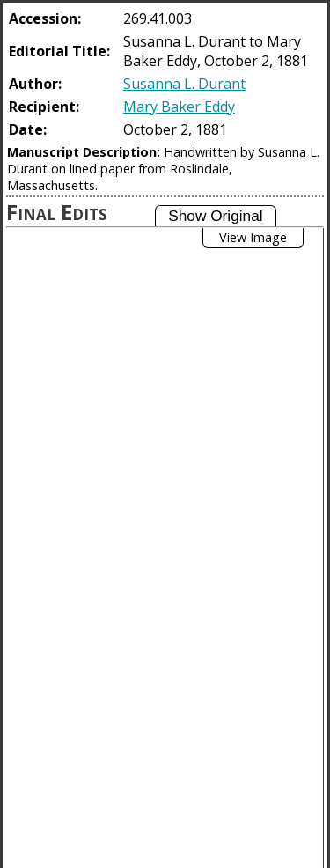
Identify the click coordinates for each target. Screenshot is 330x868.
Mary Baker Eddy (179, 107)
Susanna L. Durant (184, 84)
